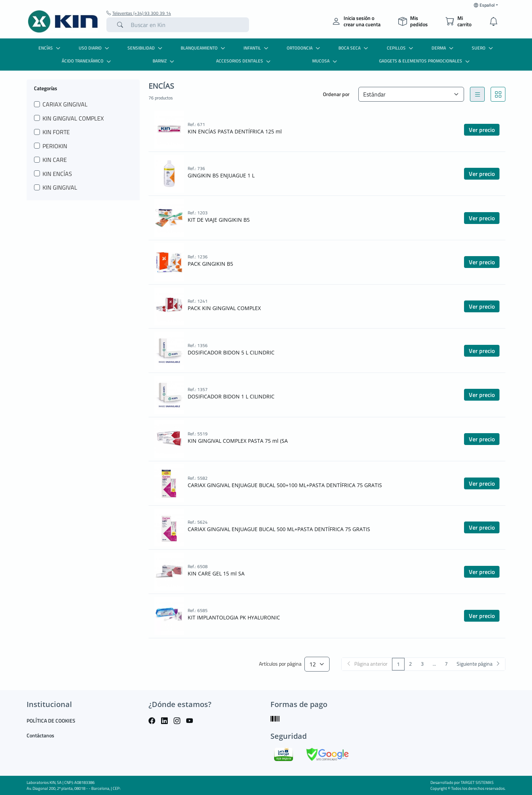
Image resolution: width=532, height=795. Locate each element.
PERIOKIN (55, 146)
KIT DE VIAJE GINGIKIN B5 (219, 220)
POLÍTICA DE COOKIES (51, 721)
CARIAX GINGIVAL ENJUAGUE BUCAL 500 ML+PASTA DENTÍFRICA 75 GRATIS (279, 529)
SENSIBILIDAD (146, 48)
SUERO (483, 48)
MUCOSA (325, 61)
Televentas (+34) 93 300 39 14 (139, 13)
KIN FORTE (56, 132)
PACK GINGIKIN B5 (210, 264)
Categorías (46, 88)
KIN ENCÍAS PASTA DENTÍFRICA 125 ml (235, 131)
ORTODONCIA (304, 48)
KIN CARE (55, 160)
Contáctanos (40, 735)
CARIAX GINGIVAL (65, 104)
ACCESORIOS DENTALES (244, 61)
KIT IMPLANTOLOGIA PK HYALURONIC (234, 617)
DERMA (443, 48)
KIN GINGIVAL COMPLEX (73, 118)
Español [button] (484, 5)
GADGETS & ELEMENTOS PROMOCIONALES (425, 61)
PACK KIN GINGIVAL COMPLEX (224, 308)
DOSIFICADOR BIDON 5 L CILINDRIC (231, 352)
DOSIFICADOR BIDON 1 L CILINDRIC (231, 396)
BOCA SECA (354, 48)
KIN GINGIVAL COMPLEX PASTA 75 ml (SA (238, 441)
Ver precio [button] (482, 130)
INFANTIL (257, 48)
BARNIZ (164, 61)
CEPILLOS (401, 48)
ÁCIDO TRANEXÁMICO (87, 61)
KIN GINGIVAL (60, 187)
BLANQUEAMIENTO (204, 48)
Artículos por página (280, 664)
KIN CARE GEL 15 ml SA (216, 573)
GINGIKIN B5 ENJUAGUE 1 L (221, 175)
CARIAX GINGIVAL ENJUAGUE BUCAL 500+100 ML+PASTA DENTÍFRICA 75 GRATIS (285, 485)
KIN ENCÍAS (57, 174)
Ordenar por (336, 94)
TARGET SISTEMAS (477, 782)
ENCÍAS (50, 48)
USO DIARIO (95, 48)
